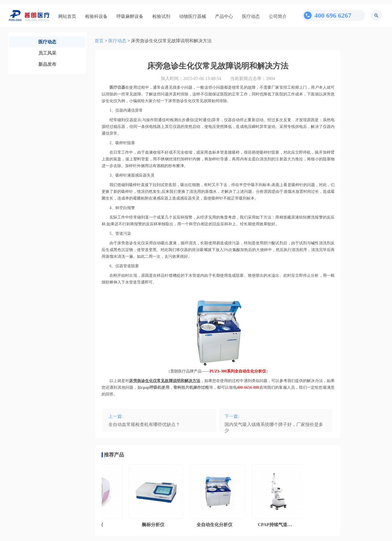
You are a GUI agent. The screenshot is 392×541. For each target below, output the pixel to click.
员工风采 (47, 53)
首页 (99, 41)
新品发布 (47, 64)
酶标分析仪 (154, 525)
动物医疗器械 (193, 16)
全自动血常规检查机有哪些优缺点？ (144, 424)
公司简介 (278, 16)
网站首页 (67, 16)
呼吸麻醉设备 (130, 16)
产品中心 (224, 16)
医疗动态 (251, 16)
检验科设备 (96, 16)
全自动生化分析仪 (215, 525)
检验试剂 (161, 16)
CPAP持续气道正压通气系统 (287, 525)
